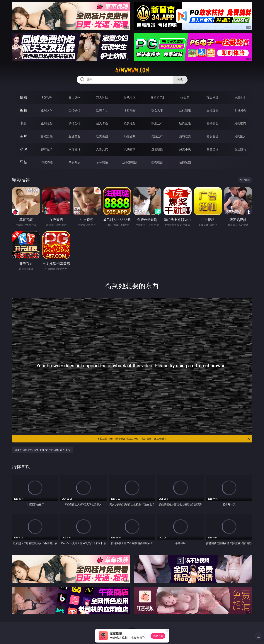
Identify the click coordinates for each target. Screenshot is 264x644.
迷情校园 (157, 149)
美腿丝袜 (157, 136)
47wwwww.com (132, 70)
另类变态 (240, 123)
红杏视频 (157, 162)
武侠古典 (130, 149)
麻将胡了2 (157, 97)
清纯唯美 (185, 136)
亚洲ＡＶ (47, 110)
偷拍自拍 (74, 123)
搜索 (180, 80)
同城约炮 (47, 162)
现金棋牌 (212, 97)
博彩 (23, 97)
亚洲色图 (74, 136)
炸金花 (185, 97)
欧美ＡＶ (102, 110)
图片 (23, 136)
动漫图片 (130, 136)
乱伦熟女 (212, 123)
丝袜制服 (185, 110)
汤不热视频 (130, 162)
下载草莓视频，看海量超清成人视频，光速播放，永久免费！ (174, 439)
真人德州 (74, 97)
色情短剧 (185, 162)
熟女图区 (212, 136)
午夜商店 (74, 162)
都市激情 (47, 149)
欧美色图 (102, 136)
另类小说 (185, 149)
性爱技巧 (240, 149)
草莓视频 (102, 162)
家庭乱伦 (74, 149)
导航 (23, 162)
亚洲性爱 (47, 123)
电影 (23, 123)
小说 (23, 149)
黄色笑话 (212, 149)
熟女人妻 (157, 110)
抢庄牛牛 (240, 97)
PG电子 (47, 97)
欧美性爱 (130, 123)
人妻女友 (102, 149)
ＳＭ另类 (240, 110)
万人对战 (102, 97)
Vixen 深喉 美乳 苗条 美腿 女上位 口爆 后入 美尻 (43, 450)
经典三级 (185, 123)
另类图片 (240, 136)
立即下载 (158, 636)
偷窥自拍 (47, 136)
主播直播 (212, 110)
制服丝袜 (157, 123)
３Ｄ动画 (130, 110)
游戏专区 (130, 97)
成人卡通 (102, 123)
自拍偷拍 (74, 110)
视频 (23, 110)
